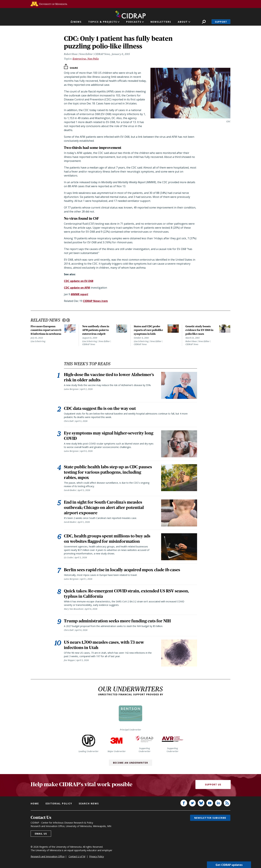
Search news (89, 803)
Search (204, 22)
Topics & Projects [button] (103, 22)
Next (68, 320)
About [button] (183, 22)
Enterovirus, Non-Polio (86, 59)
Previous (64, 320)
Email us (41, 834)
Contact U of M (77, 856)
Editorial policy (59, 803)
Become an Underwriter (130, 763)
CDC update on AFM (77, 288)
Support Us (213, 784)
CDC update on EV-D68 (79, 281)
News (77, 22)
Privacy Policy (97, 856)
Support (221, 22)
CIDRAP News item (95, 301)
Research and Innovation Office (48, 856)
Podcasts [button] (134, 22)
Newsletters (161, 22)
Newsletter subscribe (210, 818)
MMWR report (79, 294)
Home (35, 803)
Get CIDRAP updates (229, 865)
